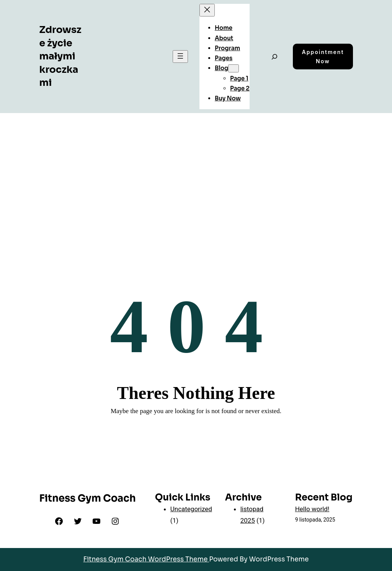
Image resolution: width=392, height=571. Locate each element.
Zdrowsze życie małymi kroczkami (60, 56)
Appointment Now (323, 57)
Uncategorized (191, 509)
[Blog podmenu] (234, 68)
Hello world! (312, 509)
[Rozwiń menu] (180, 57)
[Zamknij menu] (207, 10)
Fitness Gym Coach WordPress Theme (146, 559)
